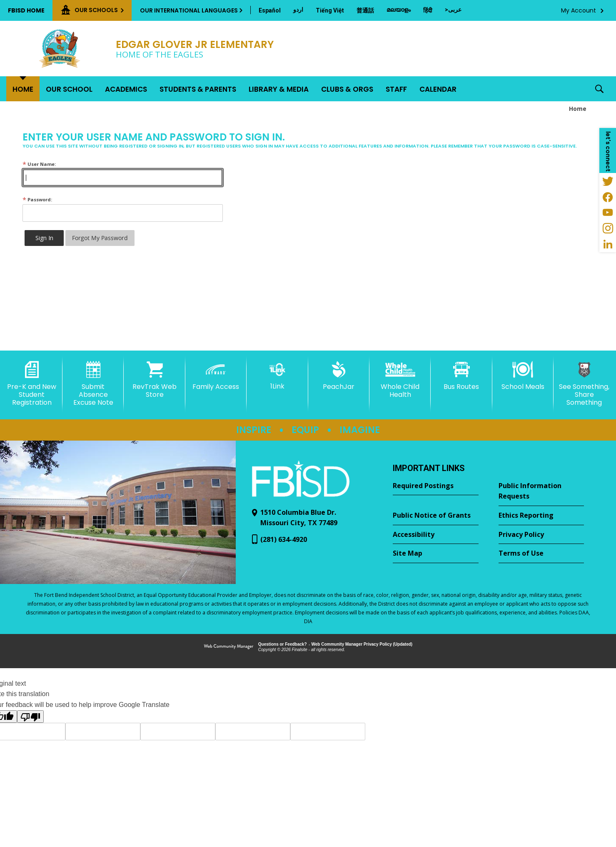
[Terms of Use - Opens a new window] (541, 554)
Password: (37, 199)
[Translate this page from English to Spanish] (270, 10)
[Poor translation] (30, 717)
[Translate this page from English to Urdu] (298, 10)
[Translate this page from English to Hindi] (428, 10)
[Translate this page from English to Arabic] (453, 10)
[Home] (23, 89)
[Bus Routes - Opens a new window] (461, 376)
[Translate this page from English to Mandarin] (365, 10)
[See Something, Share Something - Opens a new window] (584, 384)
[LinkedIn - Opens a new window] (608, 244)
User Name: (39, 164)
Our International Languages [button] (189, 10)
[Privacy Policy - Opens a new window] (541, 535)
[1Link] (277, 376)
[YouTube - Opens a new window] (608, 213)
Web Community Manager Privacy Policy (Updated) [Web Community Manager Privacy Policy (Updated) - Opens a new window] (362, 644)
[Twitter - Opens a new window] (608, 181)
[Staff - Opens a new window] (396, 89)
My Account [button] (579, 10)
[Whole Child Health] (400, 380)
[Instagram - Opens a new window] (608, 228)
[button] (599, 89)
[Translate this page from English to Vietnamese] (330, 10)
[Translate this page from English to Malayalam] (399, 10)
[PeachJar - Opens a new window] (339, 376)
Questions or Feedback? (283, 644)
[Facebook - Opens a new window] (608, 197)
